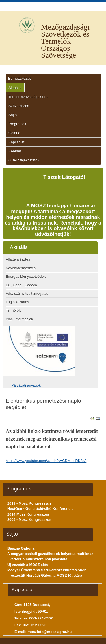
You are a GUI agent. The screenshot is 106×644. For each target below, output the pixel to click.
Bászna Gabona (21, 548)
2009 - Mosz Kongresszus (29, 520)
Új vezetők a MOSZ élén (28, 565)
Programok (17, 124)
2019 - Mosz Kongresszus (29, 503)
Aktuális (15, 88)
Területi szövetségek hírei (29, 97)
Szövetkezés (19, 106)
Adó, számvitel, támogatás (27, 293)
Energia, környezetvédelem (28, 277)
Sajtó (13, 115)
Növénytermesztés (21, 268)
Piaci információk (19, 319)
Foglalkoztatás (17, 302)
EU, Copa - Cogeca (21, 285)
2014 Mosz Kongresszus (28, 514)
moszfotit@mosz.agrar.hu (49, 632)
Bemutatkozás (20, 78)
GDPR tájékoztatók (24, 160)
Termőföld (14, 310)
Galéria (14, 133)
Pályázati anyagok (26, 385)
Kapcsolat (16, 142)
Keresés (15, 151)
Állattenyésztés (18, 259)
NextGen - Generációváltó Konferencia (40, 509)
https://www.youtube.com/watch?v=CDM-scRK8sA (46, 461)
